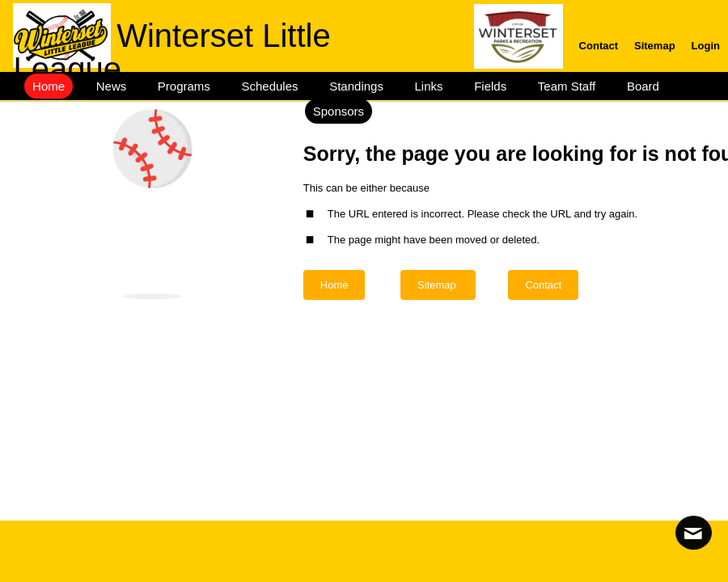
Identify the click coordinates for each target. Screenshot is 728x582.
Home (334, 285)
